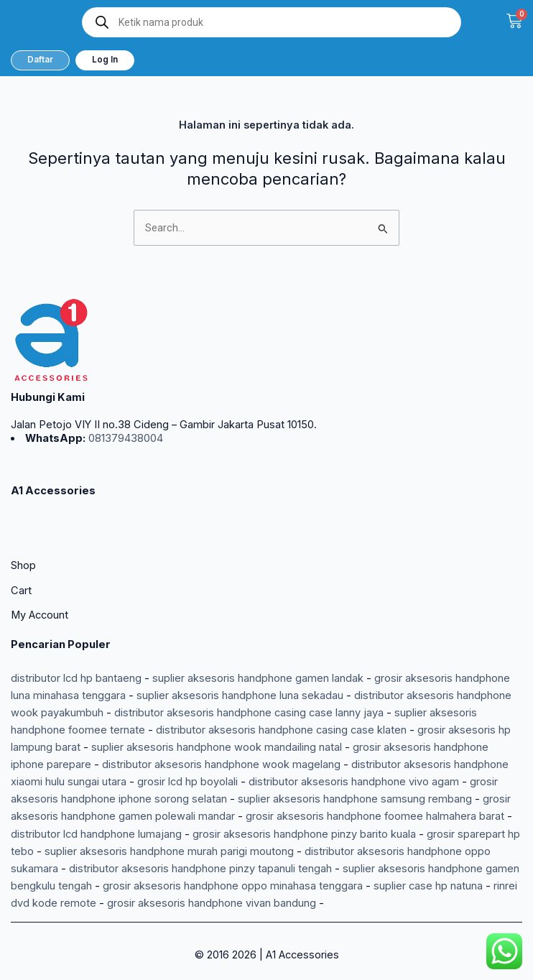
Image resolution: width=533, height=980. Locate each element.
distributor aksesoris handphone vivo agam (354, 782)
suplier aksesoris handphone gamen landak (258, 678)
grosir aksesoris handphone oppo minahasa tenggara (233, 886)
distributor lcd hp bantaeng (76, 678)
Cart (21, 591)
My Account (40, 615)
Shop (23, 565)
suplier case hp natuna (428, 886)
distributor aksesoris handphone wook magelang (221, 764)
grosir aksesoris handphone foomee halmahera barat (375, 816)
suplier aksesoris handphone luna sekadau (240, 695)
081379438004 (124, 438)
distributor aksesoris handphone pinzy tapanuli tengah (200, 869)
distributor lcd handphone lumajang (96, 834)
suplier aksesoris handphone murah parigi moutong (169, 851)
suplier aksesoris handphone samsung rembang (355, 799)
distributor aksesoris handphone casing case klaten (281, 730)
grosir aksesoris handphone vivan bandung (212, 903)
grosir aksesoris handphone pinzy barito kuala (304, 834)
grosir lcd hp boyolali (187, 782)
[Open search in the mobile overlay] (272, 22)
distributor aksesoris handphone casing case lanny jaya (249, 713)
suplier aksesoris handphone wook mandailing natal (217, 747)
